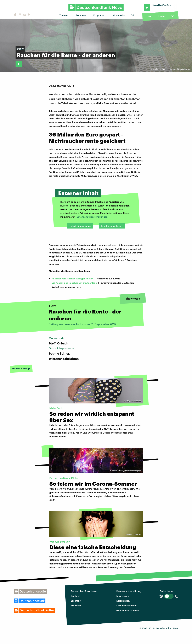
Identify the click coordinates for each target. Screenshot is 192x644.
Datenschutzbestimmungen (92, 217)
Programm (99, 15)
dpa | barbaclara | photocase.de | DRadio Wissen (171, 69)
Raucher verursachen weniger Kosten (72, 278)
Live (149, 16)
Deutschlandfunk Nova (84, 591)
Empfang (76, 601)
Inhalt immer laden (112, 226)
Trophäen (76, 605)
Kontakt (75, 596)
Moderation (119, 15)
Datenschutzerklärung (129, 591)
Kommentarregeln (126, 605)
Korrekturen (123, 601)
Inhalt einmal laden (80, 226)
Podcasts (81, 15)
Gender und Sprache (128, 610)
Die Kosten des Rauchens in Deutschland (74, 283)
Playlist (161, 16)
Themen (64, 15)
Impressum (123, 596)
